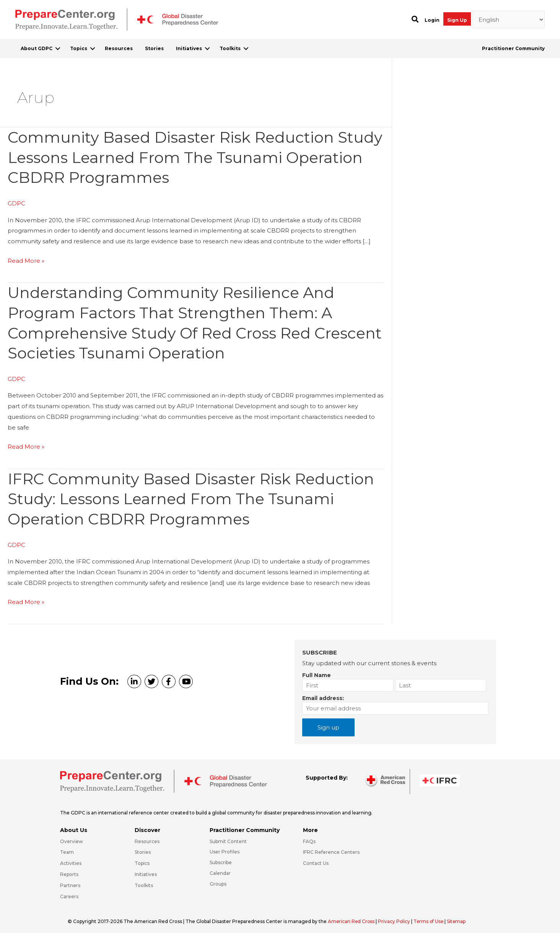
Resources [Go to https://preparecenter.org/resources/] (147, 837)
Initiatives (189, 48)
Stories (154, 48)
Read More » (26, 260)
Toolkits (230, 48)
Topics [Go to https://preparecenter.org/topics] (142, 859)
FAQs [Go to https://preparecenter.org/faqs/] (309, 837)
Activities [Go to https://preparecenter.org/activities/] (71, 859)
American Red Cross (352, 917)
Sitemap (459, 917)
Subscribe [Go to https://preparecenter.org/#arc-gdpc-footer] (221, 859)
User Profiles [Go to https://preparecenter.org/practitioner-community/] (225, 848)
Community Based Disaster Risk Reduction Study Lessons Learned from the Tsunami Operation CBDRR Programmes (172, 157)
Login (432, 20)
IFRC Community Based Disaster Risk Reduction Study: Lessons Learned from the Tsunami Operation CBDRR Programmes (192, 496)
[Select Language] (509, 20)
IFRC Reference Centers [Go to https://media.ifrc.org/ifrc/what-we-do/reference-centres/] (331, 848)
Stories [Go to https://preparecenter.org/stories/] (143, 848)
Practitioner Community (513, 48)
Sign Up (457, 20)
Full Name (317, 671)
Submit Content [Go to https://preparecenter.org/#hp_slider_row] (228, 837)
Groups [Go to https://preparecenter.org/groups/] (218, 880)
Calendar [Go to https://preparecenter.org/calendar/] (220, 869)
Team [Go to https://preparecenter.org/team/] (67, 848)
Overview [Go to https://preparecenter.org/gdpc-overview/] (72, 837)
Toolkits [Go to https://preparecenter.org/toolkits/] (144, 881)
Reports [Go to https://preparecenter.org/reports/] (69, 870)
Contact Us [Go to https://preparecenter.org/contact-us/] (316, 859)
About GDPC (37, 48)
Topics (79, 48)
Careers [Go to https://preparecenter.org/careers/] (69, 892)
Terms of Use (431, 917)
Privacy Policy (396, 917)
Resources (119, 48)
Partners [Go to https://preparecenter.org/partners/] (70, 881)
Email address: (323, 694)
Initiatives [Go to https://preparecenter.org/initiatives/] (146, 870)
